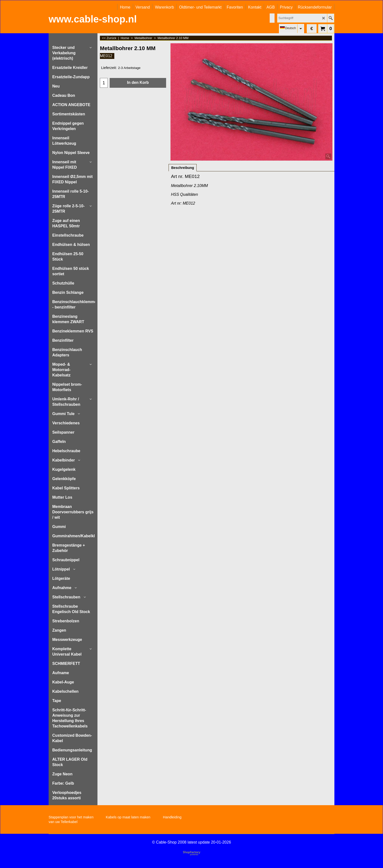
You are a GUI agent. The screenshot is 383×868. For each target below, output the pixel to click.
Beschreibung (183, 168)
